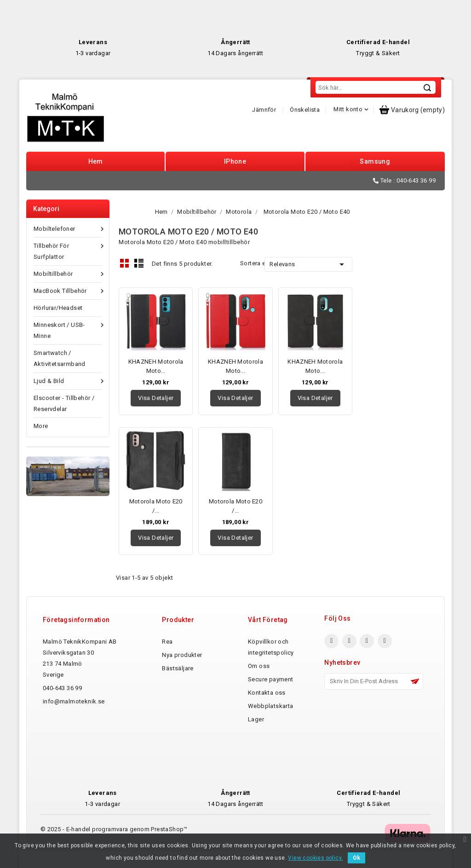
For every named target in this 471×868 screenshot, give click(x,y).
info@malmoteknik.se (74, 701)
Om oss (259, 666)
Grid (125, 263)
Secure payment (271, 679)
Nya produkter (182, 655)
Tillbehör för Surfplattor (68, 250)
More (41, 426)
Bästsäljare (178, 668)
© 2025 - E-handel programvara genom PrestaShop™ (114, 829)
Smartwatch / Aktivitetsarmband (60, 358)
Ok (356, 858)
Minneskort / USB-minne (68, 329)
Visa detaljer (156, 398)
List (139, 263)
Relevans (308, 264)
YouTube (367, 641)
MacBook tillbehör (68, 291)
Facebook (331, 641)
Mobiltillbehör (68, 274)
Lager (256, 719)
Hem (96, 161)
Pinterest (385, 641)
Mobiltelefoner (68, 229)
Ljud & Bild (68, 381)
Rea (167, 642)
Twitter (349, 641)
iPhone (235, 161)
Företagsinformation (76, 620)
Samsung (375, 161)
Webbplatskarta (271, 706)
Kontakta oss (267, 693)
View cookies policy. (315, 858)
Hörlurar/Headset (58, 308)
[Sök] (376, 87)
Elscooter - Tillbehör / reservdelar (64, 403)
